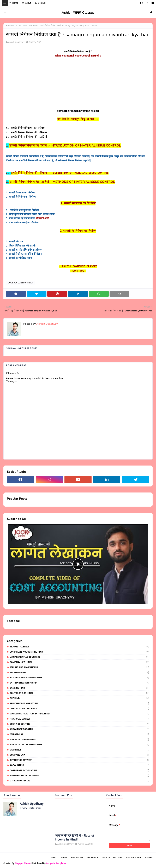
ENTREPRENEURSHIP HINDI (79, 683)
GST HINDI (79, 698)
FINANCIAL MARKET (79, 719)
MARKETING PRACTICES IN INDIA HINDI (79, 714)
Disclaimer (92, 857)
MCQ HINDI (79, 750)
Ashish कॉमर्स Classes (78, 13)
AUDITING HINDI (79, 672)
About (26, 3)
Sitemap (149, 857)
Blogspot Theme (23, 863)
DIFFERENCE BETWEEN (79, 760)
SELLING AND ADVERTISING (79, 667)
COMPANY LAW (79, 755)
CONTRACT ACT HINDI (79, 693)
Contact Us (77, 857)
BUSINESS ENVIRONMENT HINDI (79, 678)
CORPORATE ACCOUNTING (79, 770)
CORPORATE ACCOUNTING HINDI (79, 652)
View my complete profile (31, 808)
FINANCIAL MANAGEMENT (79, 739)
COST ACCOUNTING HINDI (26, 26)
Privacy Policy (134, 857)
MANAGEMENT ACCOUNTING (79, 657)
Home (13, 3)
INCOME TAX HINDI (79, 647)
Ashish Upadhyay (16, 42)
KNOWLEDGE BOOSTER (79, 729)
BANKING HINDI (79, 688)
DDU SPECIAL (79, 734)
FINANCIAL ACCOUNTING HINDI (79, 745)
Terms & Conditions (112, 857)
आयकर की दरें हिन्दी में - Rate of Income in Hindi (75, 838)
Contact (40, 3)
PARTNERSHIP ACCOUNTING (79, 775)
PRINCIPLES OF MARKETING (79, 703)
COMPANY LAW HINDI (79, 662)
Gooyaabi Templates (56, 863)
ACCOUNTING (79, 765)
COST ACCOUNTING (79, 724)
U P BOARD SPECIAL (79, 781)
